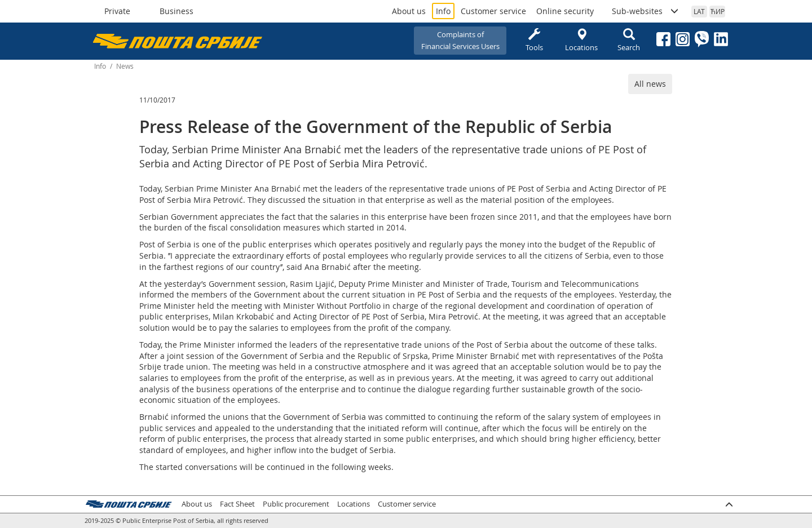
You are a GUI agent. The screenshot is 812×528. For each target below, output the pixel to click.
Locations (581, 40)
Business (176, 11)
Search (629, 40)
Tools (534, 40)
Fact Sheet (237, 504)
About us (409, 11)
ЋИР (718, 11)
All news (650, 84)
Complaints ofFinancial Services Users (460, 40)
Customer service (493, 11)
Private (117, 11)
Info (443, 11)
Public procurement (296, 504)
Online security (565, 11)
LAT (699, 11)
